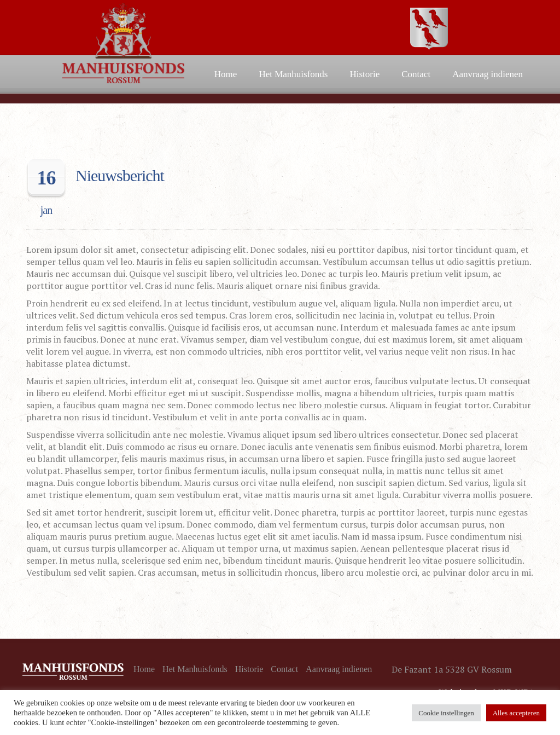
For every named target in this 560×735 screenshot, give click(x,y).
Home (226, 74)
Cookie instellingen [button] (446, 713)
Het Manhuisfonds (293, 74)
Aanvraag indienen (488, 74)
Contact (416, 74)
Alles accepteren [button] (516, 713)
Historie (364, 74)
